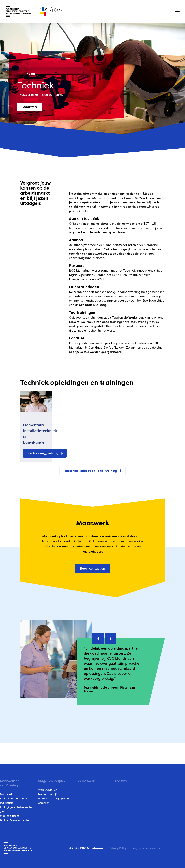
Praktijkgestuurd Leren (14, 798)
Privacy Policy (118, 848)
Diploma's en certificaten (15, 820)
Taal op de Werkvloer (128, 317)
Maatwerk (6, 794)
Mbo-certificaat (10, 816)
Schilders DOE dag (93, 305)
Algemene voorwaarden (148, 848)
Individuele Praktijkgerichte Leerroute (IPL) (16, 807)
